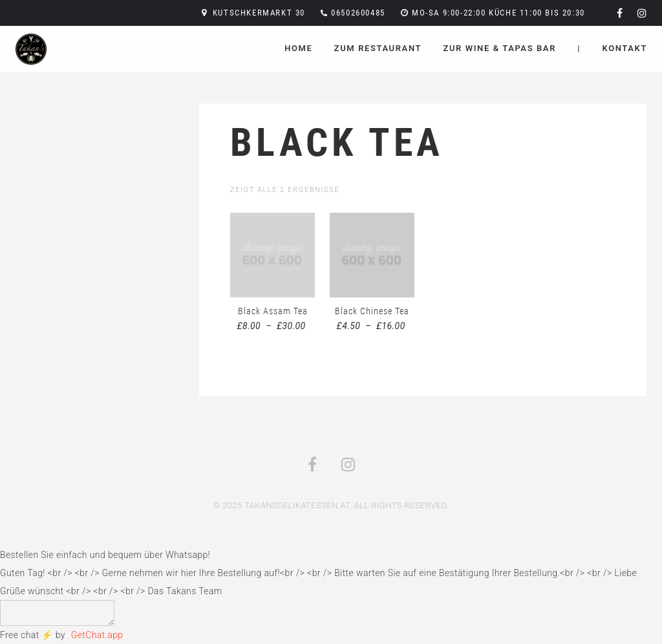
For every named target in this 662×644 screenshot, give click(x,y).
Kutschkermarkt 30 (259, 13)
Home (298, 48)
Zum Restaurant (378, 48)
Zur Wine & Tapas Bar (499, 48)
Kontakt (625, 48)
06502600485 (358, 13)
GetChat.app (97, 635)
